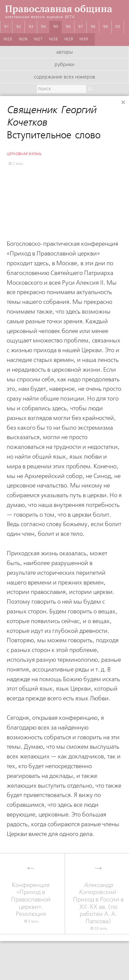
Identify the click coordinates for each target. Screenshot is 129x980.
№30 (84, 39)
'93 (31, 27)
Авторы (64, 52)
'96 (68, 27)
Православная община (59, 9)
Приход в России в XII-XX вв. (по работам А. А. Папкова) (99, 903)
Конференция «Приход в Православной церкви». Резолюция (31, 900)
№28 (53, 39)
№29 (69, 39)
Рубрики (64, 65)
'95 (56, 27)
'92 (18, 27)
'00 (118, 27)
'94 (43, 27)
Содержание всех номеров (64, 77)
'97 (80, 27)
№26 (23, 39)
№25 (8, 39)
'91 (6, 27)
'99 (105, 27)
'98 (93, 27)
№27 (38, 39)
